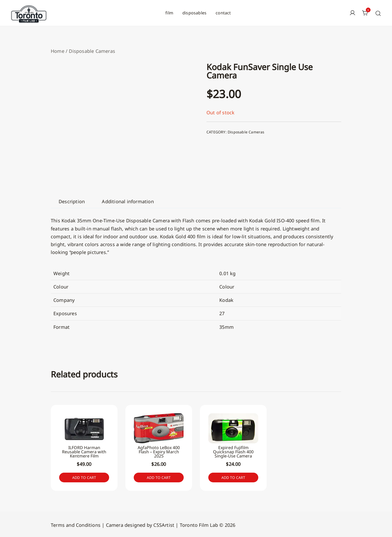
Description (72, 201)
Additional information (128, 201)
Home (58, 51)
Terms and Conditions (76, 524)
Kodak (226, 300)
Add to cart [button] (84, 477)
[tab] (72, 201)
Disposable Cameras (92, 51)
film (169, 13)
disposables (194, 13)
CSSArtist (164, 524)
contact (223, 13)
